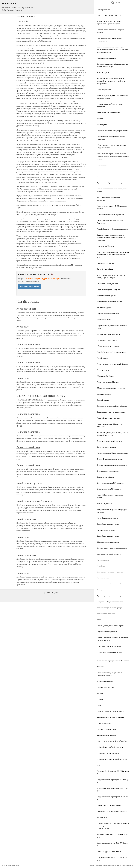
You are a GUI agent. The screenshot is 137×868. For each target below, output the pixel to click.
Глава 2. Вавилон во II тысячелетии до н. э (112, 229)
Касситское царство (104, 308)
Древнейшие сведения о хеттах (108, 524)
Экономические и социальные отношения (112, 811)
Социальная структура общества (109, 290)
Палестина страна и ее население (109, 646)
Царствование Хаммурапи (106, 246)
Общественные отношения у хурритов (111, 388)
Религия (100, 699)
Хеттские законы (103, 560)
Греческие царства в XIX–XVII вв (109, 851)
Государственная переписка (107, 729)
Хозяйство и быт (26, 309)
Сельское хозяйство (28, 345)
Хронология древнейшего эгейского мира (112, 759)
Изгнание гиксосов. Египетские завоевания (113, 453)
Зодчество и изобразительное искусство (111, 183)
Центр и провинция (104, 90)
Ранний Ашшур (103, 358)
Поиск (115, 3)
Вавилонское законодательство (108, 284)
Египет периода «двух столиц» (108, 471)
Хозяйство (23, 327)
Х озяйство (101, 566)
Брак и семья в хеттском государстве (110, 572)
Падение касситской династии (108, 314)
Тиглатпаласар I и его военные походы (111, 412)
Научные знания (103, 171)
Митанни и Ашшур (104, 394)
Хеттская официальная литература (109, 608)
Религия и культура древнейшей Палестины (113, 661)
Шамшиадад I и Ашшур (106, 376)
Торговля (100, 119)
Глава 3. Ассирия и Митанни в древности (112, 352)
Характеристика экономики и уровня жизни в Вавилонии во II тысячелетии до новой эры (113, 255)
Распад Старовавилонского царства (110, 302)
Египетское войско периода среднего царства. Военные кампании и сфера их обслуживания (111, 81)
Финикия (100, 667)
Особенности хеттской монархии (109, 554)
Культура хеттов (103, 590)
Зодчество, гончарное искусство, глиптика (112, 596)
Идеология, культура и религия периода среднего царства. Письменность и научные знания (113, 156)
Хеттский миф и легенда (106, 614)
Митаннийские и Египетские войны (110, 584)
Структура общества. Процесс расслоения (112, 131)
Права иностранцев (104, 723)
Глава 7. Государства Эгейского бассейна (112, 741)
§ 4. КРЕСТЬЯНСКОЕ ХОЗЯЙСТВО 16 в (41, 396)
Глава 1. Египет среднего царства (109, 15)
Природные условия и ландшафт (109, 753)
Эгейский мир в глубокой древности (110, 747)
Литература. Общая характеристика (110, 602)
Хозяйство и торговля (29, 483)
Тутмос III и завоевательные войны (110, 459)
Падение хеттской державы (107, 632)
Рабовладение (102, 125)
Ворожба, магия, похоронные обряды (110, 626)
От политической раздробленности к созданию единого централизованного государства (111, 238)
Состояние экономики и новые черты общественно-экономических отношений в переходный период (112, 49)
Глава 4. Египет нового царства (108, 418)
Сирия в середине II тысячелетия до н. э (111, 711)
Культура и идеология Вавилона (108, 334)
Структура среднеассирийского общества (112, 406)
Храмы (99, 620)
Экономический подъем (106, 263)
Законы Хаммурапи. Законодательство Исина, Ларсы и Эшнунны (110, 865)
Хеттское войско (103, 578)
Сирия (99, 705)
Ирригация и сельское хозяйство (109, 113)
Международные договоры (107, 735)
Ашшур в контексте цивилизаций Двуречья (113, 364)
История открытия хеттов (106, 530)
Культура (100, 693)
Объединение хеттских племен (108, 542)
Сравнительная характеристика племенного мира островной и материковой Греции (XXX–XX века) (113, 826)
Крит (99, 765)
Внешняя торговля (104, 73)
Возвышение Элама (104, 320)
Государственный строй (105, 687)
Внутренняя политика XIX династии (110, 483)
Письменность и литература (107, 340)
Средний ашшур (103, 400)
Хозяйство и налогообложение (34, 501)
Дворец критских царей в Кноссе (109, 805)
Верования (101, 177)
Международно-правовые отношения (110, 717)
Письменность (102, 165)
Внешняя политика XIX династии (109, 489)
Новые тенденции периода (106, 58)
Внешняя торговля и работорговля (109, 441)
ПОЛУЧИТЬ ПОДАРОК (30, 286)
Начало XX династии (105, 503)
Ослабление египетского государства (110, 214)
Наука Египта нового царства (108, 518)
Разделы (55, 593)
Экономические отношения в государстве (112, 548)
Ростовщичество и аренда (106, 296)
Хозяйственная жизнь (105, 681)
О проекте (46, 593)
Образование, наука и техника (108, 346)
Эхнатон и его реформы (105, 477)
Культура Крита (103, 817)
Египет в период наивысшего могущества (112, 465)
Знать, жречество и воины (106, 447)
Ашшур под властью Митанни (108, 382)
